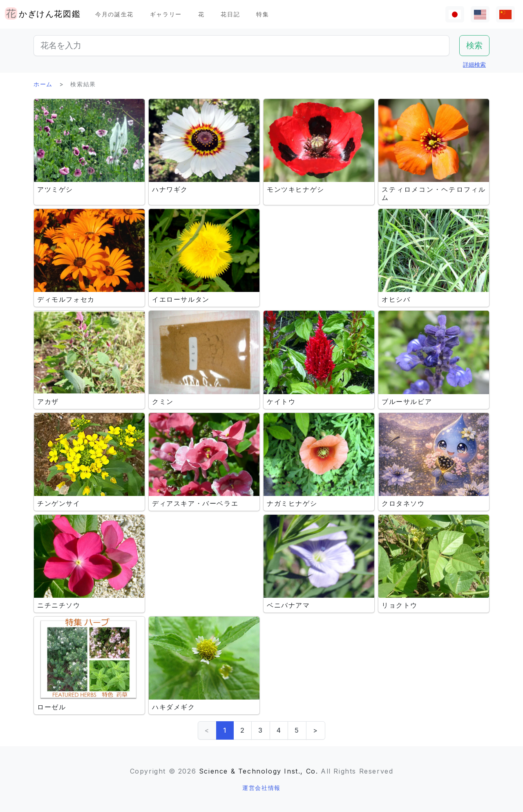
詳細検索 (474, 64)
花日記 (230, 14)
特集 (263, 14)
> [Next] (316, 730)
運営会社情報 (261, 788)
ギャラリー (166, 14)
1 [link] (225, 730)
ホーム (43, 84)
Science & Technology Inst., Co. (259, 771)
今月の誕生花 (114, 14)
